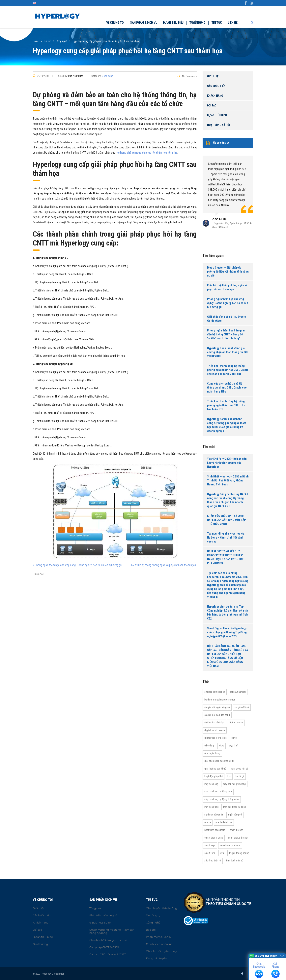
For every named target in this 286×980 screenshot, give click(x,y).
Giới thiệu (214, 76)
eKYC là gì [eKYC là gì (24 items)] (233, 746)
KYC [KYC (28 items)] (229, 776)
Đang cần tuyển (156, 958)
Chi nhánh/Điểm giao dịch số (108, 940)
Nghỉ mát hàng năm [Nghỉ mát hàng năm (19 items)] (214, 815)
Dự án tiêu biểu (173, 23)
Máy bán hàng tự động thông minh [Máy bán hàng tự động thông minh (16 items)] (222, 799)
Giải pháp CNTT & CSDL (104, 947)
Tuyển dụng (197, 23)
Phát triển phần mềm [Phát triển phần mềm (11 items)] (215, 830)
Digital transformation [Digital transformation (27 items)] (215, 738)
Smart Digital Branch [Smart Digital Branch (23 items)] (238, 838)
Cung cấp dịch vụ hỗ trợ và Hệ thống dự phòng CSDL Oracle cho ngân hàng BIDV (227, 388)
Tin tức (217, 23)
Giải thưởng (40, 944)
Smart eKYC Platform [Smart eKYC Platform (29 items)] (230, 845)
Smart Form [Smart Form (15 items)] (210, 853)
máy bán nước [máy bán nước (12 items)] (211, 807)
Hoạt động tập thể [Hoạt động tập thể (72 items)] (214, 776)
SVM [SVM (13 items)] (222, 853)
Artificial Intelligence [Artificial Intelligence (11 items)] (215, 692)
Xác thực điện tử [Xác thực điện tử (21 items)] (213, 861)
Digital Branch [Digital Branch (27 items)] (236, 722)
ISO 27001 (39, 574)
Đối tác (212, 105)
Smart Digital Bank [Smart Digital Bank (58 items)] (214, 838)
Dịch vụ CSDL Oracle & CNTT (108, 954)
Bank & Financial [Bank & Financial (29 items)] (238, 692)
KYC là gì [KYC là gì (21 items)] (240, 776)
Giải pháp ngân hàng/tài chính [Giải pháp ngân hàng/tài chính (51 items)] (219, 761)
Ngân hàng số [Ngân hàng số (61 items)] (235, 815)
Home (36, 41)
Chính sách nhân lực (159, 944)
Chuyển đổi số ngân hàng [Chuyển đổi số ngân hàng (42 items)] (217, 715)
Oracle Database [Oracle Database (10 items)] (224, 822)
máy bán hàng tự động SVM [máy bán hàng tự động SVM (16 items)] (218, 792)
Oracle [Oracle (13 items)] (208, 822)
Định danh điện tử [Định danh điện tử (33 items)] (234, 861)
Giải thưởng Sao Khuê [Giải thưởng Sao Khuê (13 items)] (215, 769)
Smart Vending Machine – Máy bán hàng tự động (112, 931)
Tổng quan (96, 908)
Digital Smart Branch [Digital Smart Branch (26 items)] (215, 730)
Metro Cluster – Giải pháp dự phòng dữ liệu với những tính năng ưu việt (228, 272)
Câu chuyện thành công (161, 908)
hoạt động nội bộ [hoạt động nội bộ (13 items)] (240, 769)
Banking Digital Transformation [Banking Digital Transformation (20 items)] (220, 700)
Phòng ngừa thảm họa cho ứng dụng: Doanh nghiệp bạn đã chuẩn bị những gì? (228, 303)
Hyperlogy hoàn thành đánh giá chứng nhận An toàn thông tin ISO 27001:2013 (227, 352)
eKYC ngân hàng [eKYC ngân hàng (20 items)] (212, 753)
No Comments (187, 76)
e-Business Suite (100, 923)
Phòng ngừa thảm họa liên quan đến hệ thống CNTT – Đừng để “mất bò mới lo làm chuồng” (226, 334)
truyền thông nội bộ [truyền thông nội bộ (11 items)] (239, 853)
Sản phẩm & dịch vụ (143, 23)
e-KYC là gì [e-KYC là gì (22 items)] (209, 746)
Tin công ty (153, 915)
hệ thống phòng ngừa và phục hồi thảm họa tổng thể (147, 153)
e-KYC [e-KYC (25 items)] (234, 738)
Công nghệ (107, 76)
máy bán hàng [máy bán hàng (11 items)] (211, 784)
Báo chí (151, 930)
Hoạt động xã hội (218, 125)
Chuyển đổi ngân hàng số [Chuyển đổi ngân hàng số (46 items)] (217, 707)
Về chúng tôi (115, 23)
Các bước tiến (216, 86)
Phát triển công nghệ (103, 915)
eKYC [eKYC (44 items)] (222, 746)
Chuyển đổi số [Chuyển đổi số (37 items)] (242, 707)
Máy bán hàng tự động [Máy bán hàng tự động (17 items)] (234, 784)
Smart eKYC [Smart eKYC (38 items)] (210, 845)
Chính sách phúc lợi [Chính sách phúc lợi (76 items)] (214, 722)
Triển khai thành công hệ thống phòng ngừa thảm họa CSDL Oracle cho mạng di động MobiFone (228, 370)
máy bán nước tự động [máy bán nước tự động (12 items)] (235, 807)
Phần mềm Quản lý (159, 937)
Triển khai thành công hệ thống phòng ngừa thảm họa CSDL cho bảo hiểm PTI (226, 405)
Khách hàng (215, 96)
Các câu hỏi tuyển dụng (161, 951)
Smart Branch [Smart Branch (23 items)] (236, 830)
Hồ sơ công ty (218, 143)
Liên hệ (233, 23)
